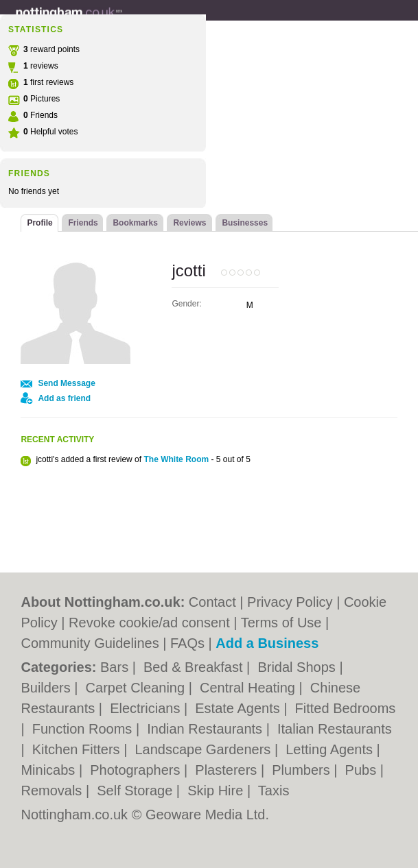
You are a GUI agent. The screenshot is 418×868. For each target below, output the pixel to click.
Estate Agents (239, 708)
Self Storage (137, 791)
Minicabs (49, 770)
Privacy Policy (290, 602)
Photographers (137, 770)
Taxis (274, 791)
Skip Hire (217, 791)
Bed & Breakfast (195, 667)
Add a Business (267, 643)
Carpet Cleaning (137, 688)
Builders (47, 688)
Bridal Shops (298, 667)
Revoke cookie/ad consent (149, 623)
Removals (53, 791)
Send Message (66, 383)
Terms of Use (281, 623)
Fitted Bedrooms (346, 708)
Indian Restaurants (206, 729)
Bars (116, 667)
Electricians (147, 708)
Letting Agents (331, 749)
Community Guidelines (90, 643)
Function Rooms (84, 729)
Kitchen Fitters (78, 749)
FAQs (187, 643)
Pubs (363, 770)
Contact (212, 602)
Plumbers (303, 770)
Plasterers (228, 770)
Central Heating (249, 688)
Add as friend (64, 398)
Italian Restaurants (335, 729)
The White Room (176, 459)
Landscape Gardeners (204, 749)
